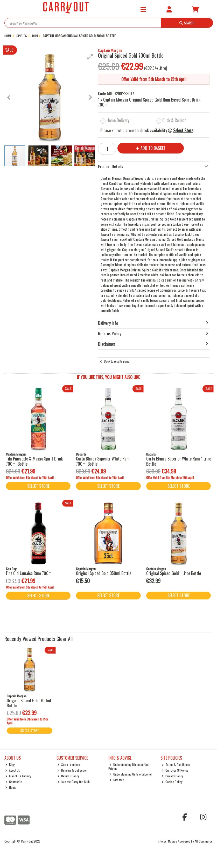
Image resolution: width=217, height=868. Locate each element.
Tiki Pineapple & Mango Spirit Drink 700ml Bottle (34, 461)
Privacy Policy (172, 776)
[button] (90, 57)
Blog (10, 764)
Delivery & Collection (72, 770)
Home (11, 787)
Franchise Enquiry (18, 776)
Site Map (117, 780)
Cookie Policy (172, 782)
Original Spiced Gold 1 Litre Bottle (174, 573)
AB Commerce (204, 841)
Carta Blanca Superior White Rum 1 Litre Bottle (179, 461)
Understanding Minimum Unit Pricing (129, 766)
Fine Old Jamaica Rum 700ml (29, 573)
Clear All (65, 639)
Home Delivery (118, 120)
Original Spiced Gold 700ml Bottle (29, 703)
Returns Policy (68, 776)
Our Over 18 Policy (175, 770)
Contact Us (14, 782)
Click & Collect (174, 120)
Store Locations (69, 764)
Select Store (183, 131)
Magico (173, 841)
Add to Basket (151, 148)
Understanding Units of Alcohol (131, 774)
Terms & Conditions (176, 764)
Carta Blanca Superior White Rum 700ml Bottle (103, 461)
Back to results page (117, 361)
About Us (13, 770)
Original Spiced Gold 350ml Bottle (104, 573)
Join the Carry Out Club (73, 782)
